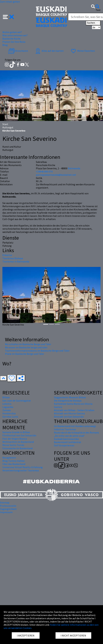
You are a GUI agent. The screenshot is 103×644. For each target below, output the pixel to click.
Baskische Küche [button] (12, 39)
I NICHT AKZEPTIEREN (73, 635)
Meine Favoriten (82, 51)
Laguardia (8, 407)
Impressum (6, 512)
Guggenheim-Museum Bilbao (70, 397)
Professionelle (8, 506)
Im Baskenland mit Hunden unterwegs (75, 426)
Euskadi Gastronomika (66, 439)
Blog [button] (5, 45)
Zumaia (7, 410)
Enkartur (7, 255)
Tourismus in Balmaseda (16, 261)
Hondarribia (9, 413)
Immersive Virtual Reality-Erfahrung (23, 467)
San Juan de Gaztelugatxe (17, 401)
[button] (8, 17)
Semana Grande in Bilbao (16, 432)
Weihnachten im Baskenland (18, 442)
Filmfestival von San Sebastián (19, 435)
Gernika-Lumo (10, 417)
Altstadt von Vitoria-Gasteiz (69, 413)
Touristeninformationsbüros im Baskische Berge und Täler (37, 351)
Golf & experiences (64, 445)
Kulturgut (8, 127)
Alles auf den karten (49, 51)
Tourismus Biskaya (13, 258)
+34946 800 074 (44, 172)
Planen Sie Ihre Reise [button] (14, 42)
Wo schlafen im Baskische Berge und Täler (28, 344)
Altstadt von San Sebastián (69, 417)
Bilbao (6, 397)
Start (5, 124)
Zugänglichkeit (8, 509)
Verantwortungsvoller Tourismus (21, 470)
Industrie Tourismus (65, 429)
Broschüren (18, 51)
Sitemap (5, 503)
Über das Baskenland (14, 464)
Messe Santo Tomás (13, 445)
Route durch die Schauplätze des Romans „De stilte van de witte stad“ (76, 434)
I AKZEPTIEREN (26, 635)
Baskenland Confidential (68, 442)
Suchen (93, 23)
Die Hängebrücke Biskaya (68, 401)
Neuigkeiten (9, 458)
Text (98, 10)
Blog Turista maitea (13, 461)
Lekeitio (7, 404)
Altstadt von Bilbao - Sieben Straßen (74, 410)
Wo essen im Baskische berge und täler (26, 347)
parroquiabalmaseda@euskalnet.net (56, 175)
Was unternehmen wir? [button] (15, 35)
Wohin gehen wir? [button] (12, 32)
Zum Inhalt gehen (10, 2)
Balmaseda (74, 168)
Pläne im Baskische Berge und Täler (25, 354)
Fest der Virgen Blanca (15, 439)
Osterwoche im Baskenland (17, 448)
